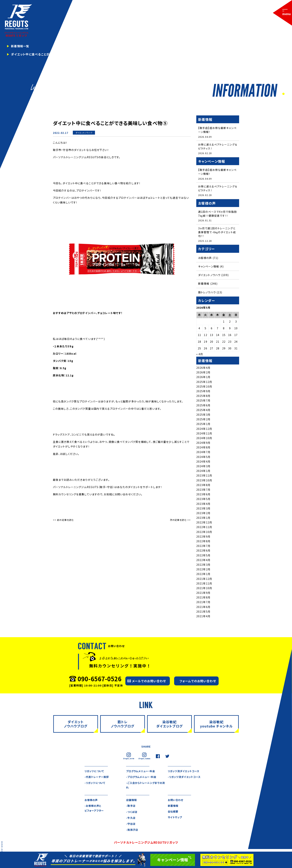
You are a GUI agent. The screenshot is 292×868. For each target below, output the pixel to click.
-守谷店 (131, 825)
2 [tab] (287, 94)
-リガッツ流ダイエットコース (185, 778)
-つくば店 (132, 813)
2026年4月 (203, 369)
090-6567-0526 (100, 680)
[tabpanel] (146, 48)
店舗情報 (132, 801)
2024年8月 (203, 448)
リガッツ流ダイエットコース (185, 772)
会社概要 (173, 813)
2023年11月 (204, 477)
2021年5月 (203, 612)
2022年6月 (203, 552)
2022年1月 (203, 575)
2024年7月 (203, 453)
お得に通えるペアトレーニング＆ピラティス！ (218, 147)
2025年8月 (203, 397)
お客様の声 (205, 259)
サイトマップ (176, 819)
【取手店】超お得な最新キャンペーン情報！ (217, 130)
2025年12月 (204, 383)
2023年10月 (204, 481)
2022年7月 (203, 547)
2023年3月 (203, 509)
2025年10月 (204, 387)
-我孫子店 (132, 831)
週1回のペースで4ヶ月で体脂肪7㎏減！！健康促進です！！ (217, 214)
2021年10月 (204, 589)
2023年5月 (203, 500)
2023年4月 (203, 505)
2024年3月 (203, 467)
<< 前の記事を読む (63, 520)
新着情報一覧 (21, 46)
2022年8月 (203, 542)
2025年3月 (203, 415)
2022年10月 (204, 533)
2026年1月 (203, 378)
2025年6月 (203, 406)
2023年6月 (203, 495)
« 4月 (200, 355)
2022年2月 (203, 570)
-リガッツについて (96, 784)
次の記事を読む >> (180, 520)
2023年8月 (203, 486)
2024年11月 (204, 434)
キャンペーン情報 (209, 267)
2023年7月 (203, 490)
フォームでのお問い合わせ (198, 682)
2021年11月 (204, 584)
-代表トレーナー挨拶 (97, 778)
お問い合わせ (176, 801)
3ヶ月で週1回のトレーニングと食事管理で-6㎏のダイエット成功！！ (217, 233)
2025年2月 (203, 420)
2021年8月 (203, 598)
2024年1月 (203, 472)
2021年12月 (204, 580)
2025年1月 (203, 425)
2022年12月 (204, 523)
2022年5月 (203, 556)
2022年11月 (204, 528)
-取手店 (131, 807)
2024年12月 (204, 430)
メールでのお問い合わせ (149, 682)
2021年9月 (203, 594)
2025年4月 (203, 411)
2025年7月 (203, 402)
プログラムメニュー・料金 (141, 772)
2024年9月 (203, 444)
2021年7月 (203, 603)
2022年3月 (203, 566)
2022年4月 (203, 561)
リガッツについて (95, 772)
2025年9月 (203, 392)
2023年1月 (203, 519)
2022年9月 (203, 537)
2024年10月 (204, 439)
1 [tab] (283, 94)
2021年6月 (203, 608)
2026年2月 (203, 373)
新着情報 (84, 137)
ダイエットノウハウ (84, 133)
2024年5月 (203, 458)
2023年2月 (203, 514)
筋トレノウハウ (207, 293)
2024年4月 (203, 462)
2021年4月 (203, 617)
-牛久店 (131, 819)
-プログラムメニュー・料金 (142, 778)
